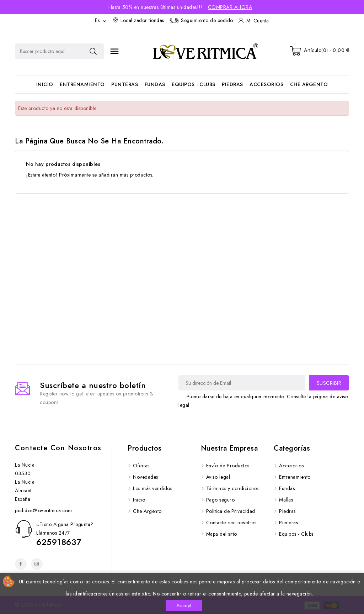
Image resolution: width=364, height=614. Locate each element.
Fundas (155, 84)
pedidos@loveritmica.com (44, 510)
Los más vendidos (152, 488)
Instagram (37, 564)
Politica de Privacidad (231, 511)
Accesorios (266, 84)
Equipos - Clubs (194, 84)
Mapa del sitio (222, 534)
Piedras (232, 84)
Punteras (125, 84)
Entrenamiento (82, 84)
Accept (184, 605)
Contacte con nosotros (58, 448)
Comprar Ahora (230, 7)
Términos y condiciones (232, 488)
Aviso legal (218, 477)
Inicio (45, 84)
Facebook (21, 564)
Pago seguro (221, 500)
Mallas (286, 500)
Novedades (146, 477)
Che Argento (309, 84)
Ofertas (141, 466)
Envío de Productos (228, 466)
